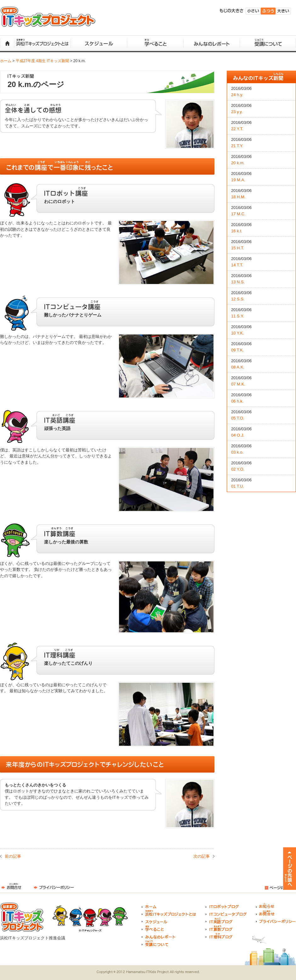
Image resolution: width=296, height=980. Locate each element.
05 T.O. (238, 418)
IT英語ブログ (219, 921)
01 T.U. (238, 486)
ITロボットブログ (222, 906)
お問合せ (11, 886)
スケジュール (99, 44)
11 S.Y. (238, 316)
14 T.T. (237, 265)
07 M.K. (238, 384)
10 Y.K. (238, 333)
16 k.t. (237, 231)
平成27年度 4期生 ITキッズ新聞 (42, 61)
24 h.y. (237, 95)
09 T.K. (237, 350)
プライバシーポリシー (54, 886)
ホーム (7, 44)
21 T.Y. (237, 146)
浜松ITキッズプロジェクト (48, 17)
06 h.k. (237, 401)
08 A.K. (238, 367)
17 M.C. (238, 214)
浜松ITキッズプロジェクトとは (42, 44)
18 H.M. (238, 197)
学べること (155, 44)
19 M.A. (238, 180)
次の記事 (202, 856)
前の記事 (13, 856)
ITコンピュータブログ (226, 913)
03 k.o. (237, 452)
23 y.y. (237, 112)
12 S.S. (238, 299)
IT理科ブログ (219, 936)
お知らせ (265, 906)
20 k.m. (238, 163)
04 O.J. (238, 435)
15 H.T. (238, 248)
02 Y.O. (238, 469)
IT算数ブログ (219, 928)
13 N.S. (238, 282)
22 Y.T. (237, 129)
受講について (268, 44)
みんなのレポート (211, 44)
